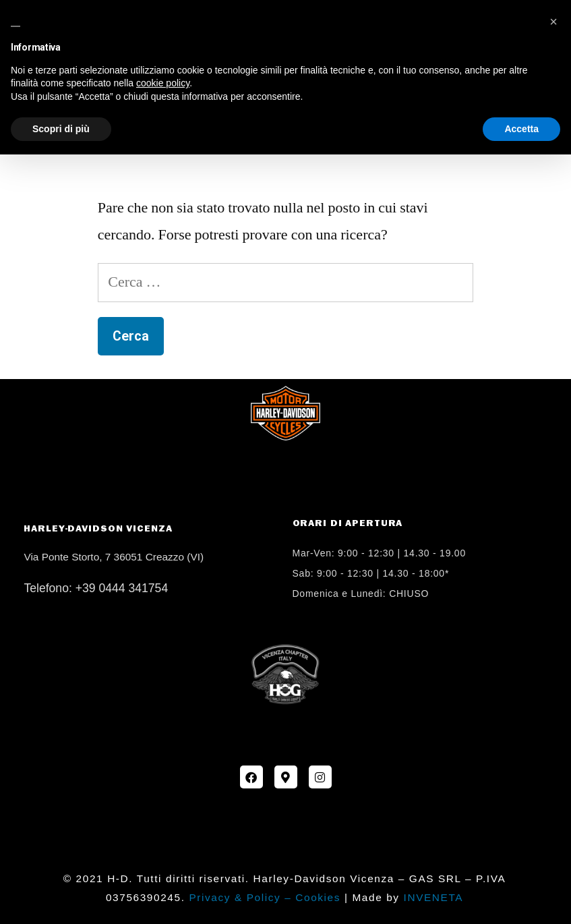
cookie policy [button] (163, 83)
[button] (553, 22)
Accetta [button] (521, 129)
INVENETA (434, 897)
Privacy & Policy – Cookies (265, 897)
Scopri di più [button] (61, 129)
